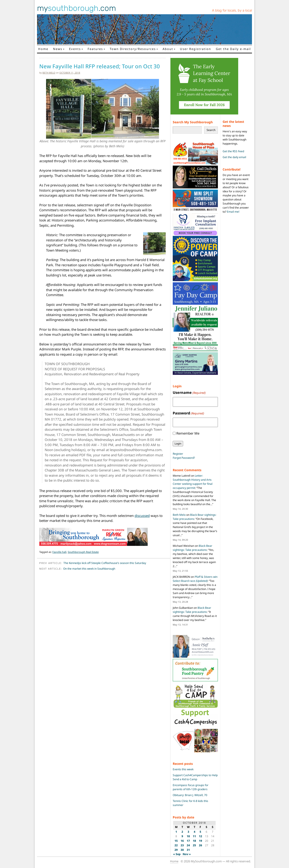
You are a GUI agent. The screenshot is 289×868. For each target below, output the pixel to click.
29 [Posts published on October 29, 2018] (176, 850)
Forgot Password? (184, 458)
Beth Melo (49, 73)
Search (211, 130)
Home (43, 49)
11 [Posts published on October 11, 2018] (194, 836)
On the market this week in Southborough (89, 569)
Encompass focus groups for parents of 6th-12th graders (191, 787)
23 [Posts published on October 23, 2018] (182, 845)
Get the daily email (234, 157)
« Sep (177, 854)
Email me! (233, 212)
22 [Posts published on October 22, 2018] (176, 845)
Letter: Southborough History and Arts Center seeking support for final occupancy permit (193, 482)
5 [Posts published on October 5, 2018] (200, 832)
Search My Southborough (193, 122)
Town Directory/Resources (133, 49)
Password (188, 413)
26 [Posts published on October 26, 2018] (200, 845)
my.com (77, 8)
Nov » (187, 854)
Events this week (183, 769)
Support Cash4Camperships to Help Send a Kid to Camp (195, 777)
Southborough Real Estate (83, 552)
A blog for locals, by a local (232, 10)
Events (75, 49)
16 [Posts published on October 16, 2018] (182, 841)
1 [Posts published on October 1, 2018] (176, 832)
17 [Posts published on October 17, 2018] (188, 841)
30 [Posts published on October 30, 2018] (182, 850)
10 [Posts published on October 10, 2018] (188, 836)
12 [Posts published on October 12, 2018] (200, 836)
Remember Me (188, 433)
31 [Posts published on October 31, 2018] (188, 850)
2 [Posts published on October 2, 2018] (182, 832)
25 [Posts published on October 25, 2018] (194, 845)
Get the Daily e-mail (233, 49)
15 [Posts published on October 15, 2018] (176, 841)
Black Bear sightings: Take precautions (192, 548)
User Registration (196, 49)
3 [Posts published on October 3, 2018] (188, 832)
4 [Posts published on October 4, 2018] (195, 832)
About (168, 49)
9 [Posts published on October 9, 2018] (182, 836)
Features (95, 49)
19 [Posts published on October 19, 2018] (200, 841)
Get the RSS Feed (233, 151)
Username (189, 393)
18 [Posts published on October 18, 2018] (194, 841)
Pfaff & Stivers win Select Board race (195, 579)
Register (178, 454)
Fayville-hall (59, 552)
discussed (142, 516)
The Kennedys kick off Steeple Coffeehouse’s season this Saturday (105, 563)
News (58, 49)
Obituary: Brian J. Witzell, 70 (190, 795)
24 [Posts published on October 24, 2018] (188, 845)
